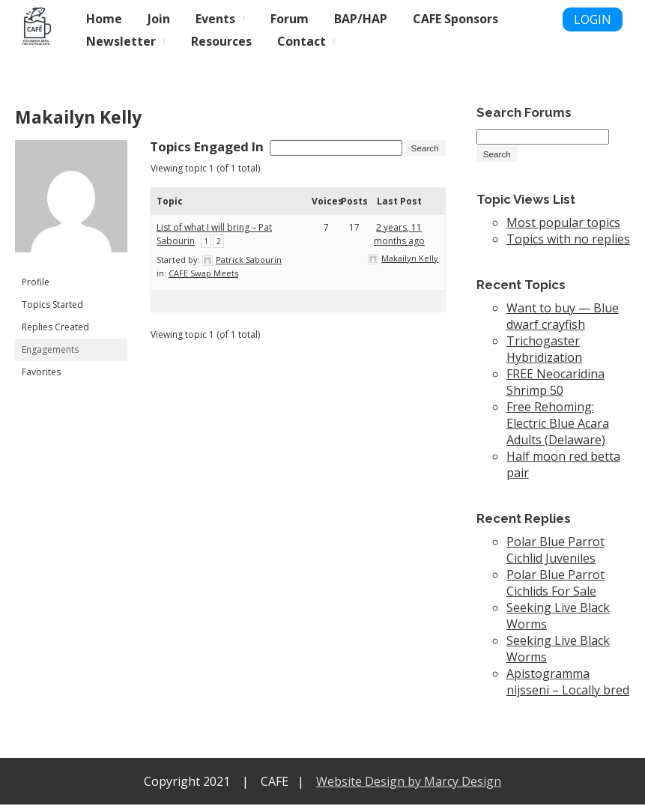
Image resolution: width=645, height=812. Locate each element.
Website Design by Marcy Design (409, 789)
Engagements (50, 349)
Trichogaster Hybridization (544, 357)
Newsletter (121, 41)
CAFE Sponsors (455, 19)
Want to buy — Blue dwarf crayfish (563, 324)
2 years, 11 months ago (399, 248)
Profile (36, 282)
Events (215, 19)
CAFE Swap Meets (203, 287)
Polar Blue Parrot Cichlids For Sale (555, 590)
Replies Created (55, 327)
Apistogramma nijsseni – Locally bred (568, 689)
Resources (221, 41)
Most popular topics (563, 230)
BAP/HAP (361, 19)
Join (159, 19)
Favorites (41, 372)
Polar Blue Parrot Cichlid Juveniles (555, 557)
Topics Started (52, 304)
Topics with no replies (568, 246)
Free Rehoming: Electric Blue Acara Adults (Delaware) (558, 431)
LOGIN (593, 19)
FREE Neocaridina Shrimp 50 (555, 390)
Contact (302, 41)
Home (104, 19)
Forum (290, 19)
